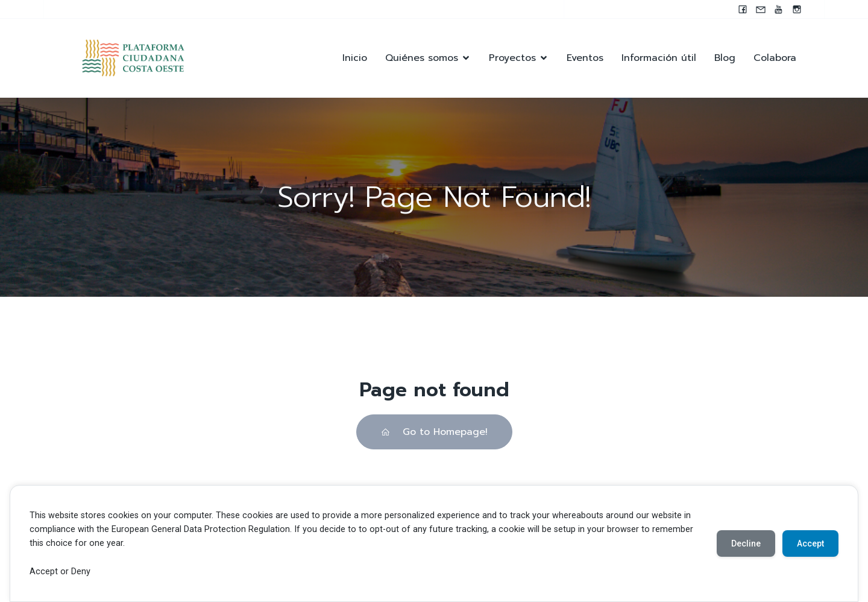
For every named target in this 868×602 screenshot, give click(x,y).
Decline (746, 543)
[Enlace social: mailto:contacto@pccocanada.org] (761, 9)
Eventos (585, 58)
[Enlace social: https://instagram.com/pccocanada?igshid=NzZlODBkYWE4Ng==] (797, 9)
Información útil (659, 58)
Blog (725, 58)
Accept (810, 543)
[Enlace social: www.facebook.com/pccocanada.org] (743, 9)
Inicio (355, 58)
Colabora (775, 58)
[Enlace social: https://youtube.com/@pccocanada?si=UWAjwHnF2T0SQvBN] (779, 9)
